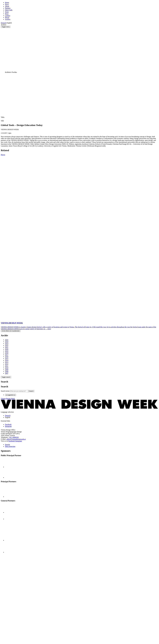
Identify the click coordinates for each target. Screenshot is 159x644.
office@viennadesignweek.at (16, 439)
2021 (7, 347)
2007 (7, 373)
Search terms (5, 391)
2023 (7, 344)
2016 (7, 357)
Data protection (10, 446)
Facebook (12, 441)
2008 (7, 372)
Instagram (19, 441)
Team (7, 12)
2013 (7, 362)
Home (7, 3)
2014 (7, 360)
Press (7, 14)
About (7, 6)
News (7, 4)
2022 (7, 345)
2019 (7, 351)
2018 (7, 353)
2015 (7, 358)
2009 (7, 370)
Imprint (7, 445)
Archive (8, 19)
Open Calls (9, 10)
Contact (8, 16)
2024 (7, 342)
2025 (7, 340)
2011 (7, 366)
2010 (7, 368)
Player (7, 17)
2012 (7, 364)
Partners (8, 8)
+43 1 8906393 (14, 437)
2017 (7, 355)
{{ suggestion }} (10, 395)
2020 (7, 349)
